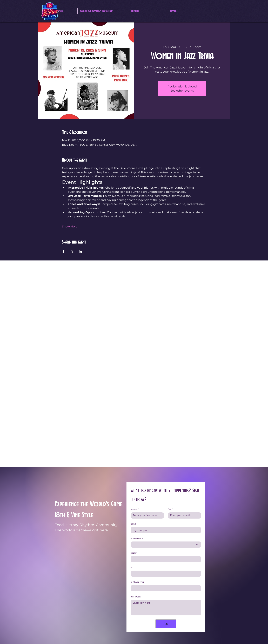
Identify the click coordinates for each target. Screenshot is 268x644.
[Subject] (165, 530)
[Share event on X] (72, 251)
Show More (70, 227)
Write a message (136, 597)
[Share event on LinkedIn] (80, 251)
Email (170, 510)
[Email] (184, 515)
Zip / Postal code (138, 582)
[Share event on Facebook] (64, 251)
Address (134, 553)
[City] (165, 574)
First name (135, 510)
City (133, 568)
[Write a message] (166, 608)
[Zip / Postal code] (165, 588)
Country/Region (138, 539)
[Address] (165, 559)
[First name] (146, 515)
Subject (134, 524)
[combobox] (166, 545)
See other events (182, 91)
